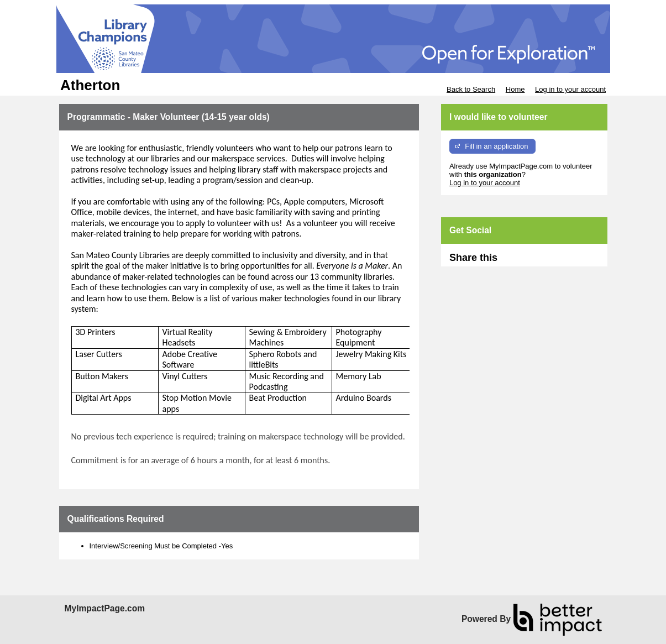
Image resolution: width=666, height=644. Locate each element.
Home (515, 89)
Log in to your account (570, 89)
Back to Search (471, 89)
